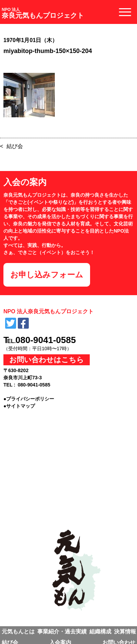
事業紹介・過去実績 (62, 632)
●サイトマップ (19, 406)
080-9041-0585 (46, 340)
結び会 (15, 146)
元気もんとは (18, 632)
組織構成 (100, 632)
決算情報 (125, 632)
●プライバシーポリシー (29, 399)
